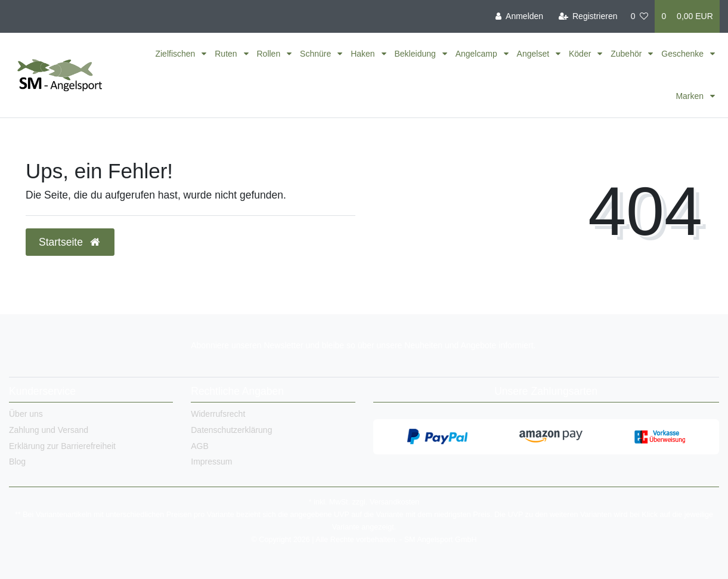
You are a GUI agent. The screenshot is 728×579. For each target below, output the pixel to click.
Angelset (534, 54)
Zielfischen (176, 54)
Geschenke (684, 54)
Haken (364, 54)
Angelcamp (478, 54)
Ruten (227, 54)
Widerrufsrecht (218, 414)
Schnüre (317, 54)
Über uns (26, 414)
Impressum (211, 462)
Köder (581, 54)
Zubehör (627, 54)
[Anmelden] (519, 16)
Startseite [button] (70, 242)
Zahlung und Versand (49, 430)
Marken (691, 96)
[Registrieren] (588, 16)
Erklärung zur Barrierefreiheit (62, 446)
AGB (200, 446)
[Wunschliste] (640, 16)
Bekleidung (416, 54)
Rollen (270, 54)
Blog (17, 462)
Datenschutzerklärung (231, 430)
